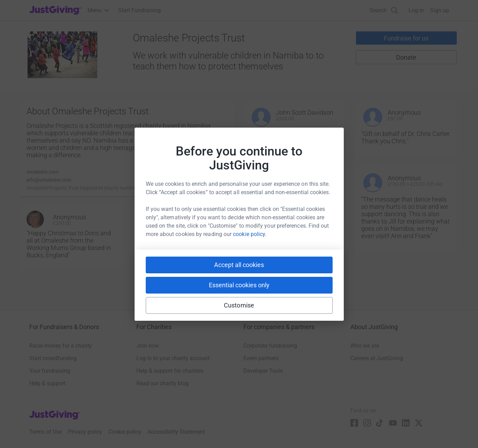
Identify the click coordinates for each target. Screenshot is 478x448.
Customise (239, 305)
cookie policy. (250, 234)
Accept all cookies (239, 265)
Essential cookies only (239, 285)
